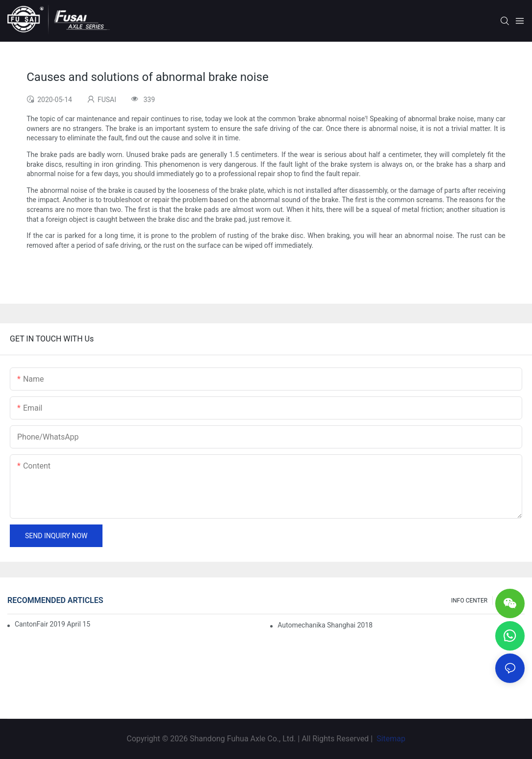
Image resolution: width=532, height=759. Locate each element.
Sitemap (390, 739)
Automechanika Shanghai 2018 (325, 625)
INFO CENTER (469, 601)
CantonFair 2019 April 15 (52, 624)
